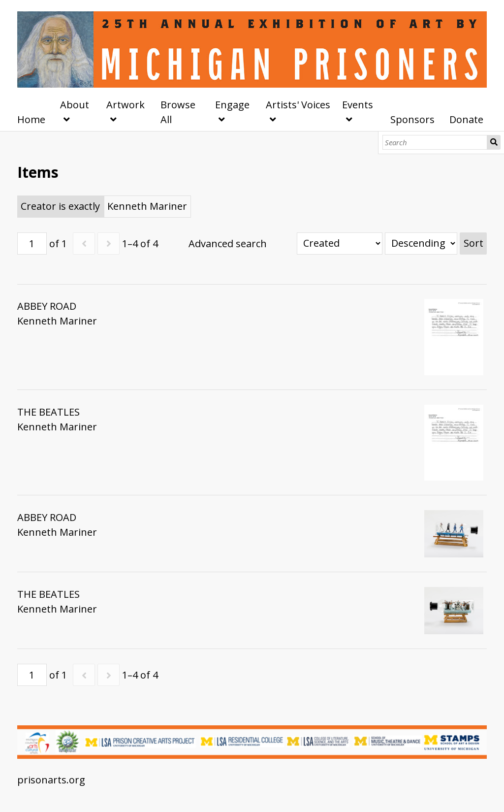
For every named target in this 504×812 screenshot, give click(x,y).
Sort (473, 243)
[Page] (32, 244)
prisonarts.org (51, 780)
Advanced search (228, 244)
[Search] (435, 142)
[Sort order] (421, 244)
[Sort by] (340, 244)
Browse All (178, 112)
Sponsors (412, 119)
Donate (466, 119)
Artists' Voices (298, 105)
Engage (232, 105)
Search (494, 142)
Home (31, 119)
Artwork (126, 105)
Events (358, 105)
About (75, 105)
